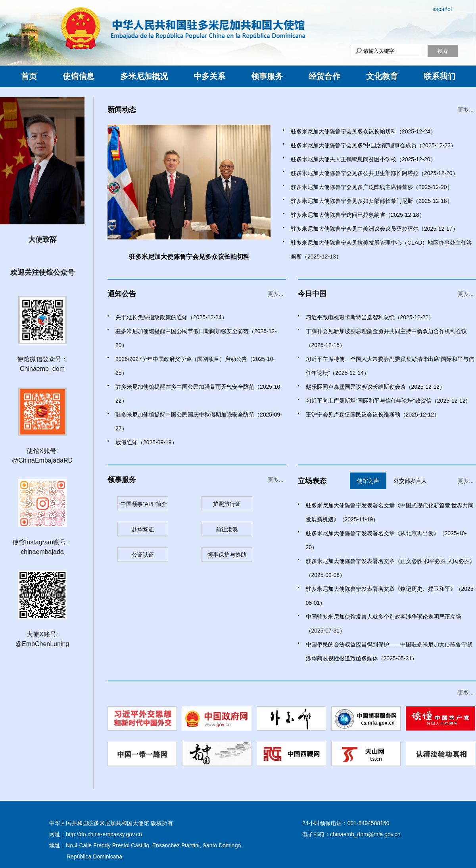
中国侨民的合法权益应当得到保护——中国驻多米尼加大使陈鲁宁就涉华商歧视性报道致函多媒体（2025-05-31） (389, 651)
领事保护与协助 (227, 555)
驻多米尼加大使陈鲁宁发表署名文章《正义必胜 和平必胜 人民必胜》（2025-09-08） (391, 568)
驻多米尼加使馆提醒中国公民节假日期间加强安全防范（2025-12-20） (196, 338)
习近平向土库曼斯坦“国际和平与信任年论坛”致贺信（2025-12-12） (389, 401)
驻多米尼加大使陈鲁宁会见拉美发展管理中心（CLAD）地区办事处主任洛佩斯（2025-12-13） (381, 250)
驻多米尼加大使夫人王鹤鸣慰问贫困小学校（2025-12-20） (363, 159)
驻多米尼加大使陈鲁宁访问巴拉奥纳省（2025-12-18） (358, 215)
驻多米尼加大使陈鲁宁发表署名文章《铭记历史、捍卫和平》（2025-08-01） (391, 596)
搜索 (443, 51)
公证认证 (143, 555)
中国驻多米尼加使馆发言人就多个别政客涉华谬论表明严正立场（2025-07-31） (384, 624)
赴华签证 (143, 529)
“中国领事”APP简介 (143, 504)
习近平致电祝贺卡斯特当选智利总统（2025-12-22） (370, 317)
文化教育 (382, 76)
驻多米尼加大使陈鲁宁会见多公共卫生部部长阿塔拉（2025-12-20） (374, 173)
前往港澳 (227, 529)
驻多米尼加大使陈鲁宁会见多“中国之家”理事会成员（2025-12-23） (373, 145)
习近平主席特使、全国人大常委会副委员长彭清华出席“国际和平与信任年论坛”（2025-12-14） (390, 366)
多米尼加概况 (144, 76)
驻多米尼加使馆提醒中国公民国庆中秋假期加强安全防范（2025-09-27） (199, 421)
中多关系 (209, 76)
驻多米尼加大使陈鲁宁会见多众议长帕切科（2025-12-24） (363, 131)
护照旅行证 (227, 504)
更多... (466, 110)
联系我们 (440, 76)
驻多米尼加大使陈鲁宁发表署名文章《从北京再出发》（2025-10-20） (386, 540)
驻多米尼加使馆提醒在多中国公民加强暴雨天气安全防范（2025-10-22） (199, 394)
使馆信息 (79, 76)
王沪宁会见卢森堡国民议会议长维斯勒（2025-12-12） (373, 415)
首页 (29, 76)
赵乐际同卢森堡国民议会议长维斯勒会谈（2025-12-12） (376, 387)
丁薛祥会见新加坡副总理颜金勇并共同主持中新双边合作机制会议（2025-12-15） (386, 338)
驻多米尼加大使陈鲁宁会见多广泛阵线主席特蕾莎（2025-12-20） (372, 187)
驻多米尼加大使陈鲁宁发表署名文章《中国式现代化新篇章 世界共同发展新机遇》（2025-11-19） (390, 512)
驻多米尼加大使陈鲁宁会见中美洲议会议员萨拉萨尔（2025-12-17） (374, 229)
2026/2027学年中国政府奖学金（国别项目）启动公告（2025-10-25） (195, 366)
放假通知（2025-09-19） (146, 442)
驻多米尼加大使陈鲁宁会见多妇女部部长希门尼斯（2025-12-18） (372, 201)
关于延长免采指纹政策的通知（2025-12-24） (171, 317)
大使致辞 (42, 239)
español (442, 9)
